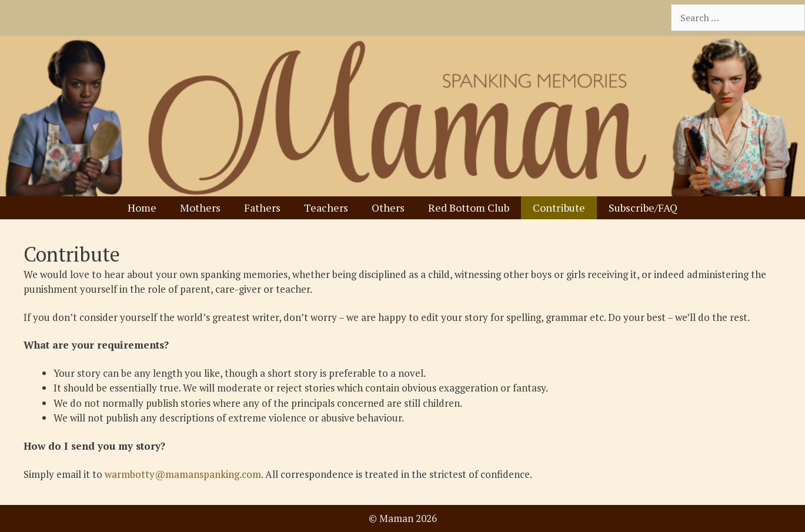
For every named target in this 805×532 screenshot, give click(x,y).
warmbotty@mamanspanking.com (183, 474)
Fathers (262, 208)
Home (142, 208)
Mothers (200, 208)
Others (388, 208)
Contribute (559, 208)
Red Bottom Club (469, 208)
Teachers (326, 208)
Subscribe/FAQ (643, 208)
